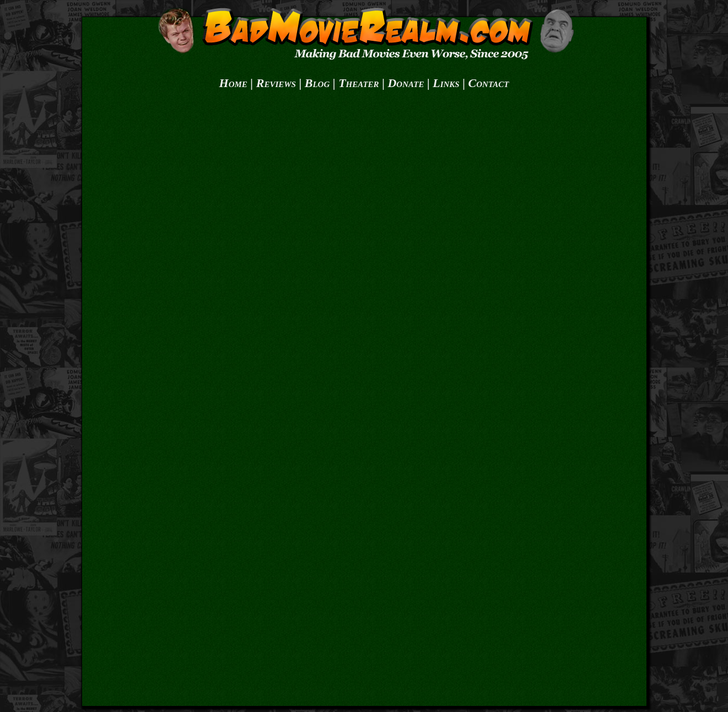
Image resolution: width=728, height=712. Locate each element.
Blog (317, 83)
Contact (489, 83)
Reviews (276, 83)
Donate (406, 83)
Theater (358, 83)
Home (233, 83)
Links (446, 83)
